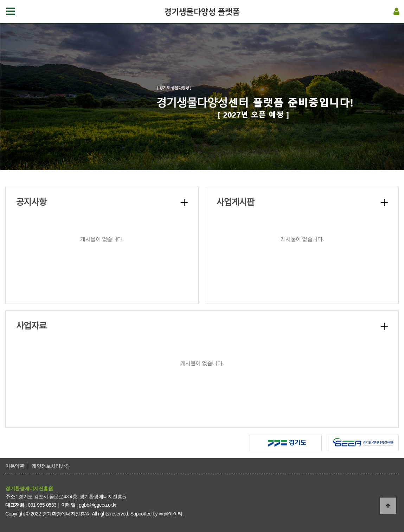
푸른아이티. (171, 514)
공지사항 (31, 202)
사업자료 (31, 326)
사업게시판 (236, 202)
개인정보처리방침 (51, 466)
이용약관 (15, 466)
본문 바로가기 (0, 0)
